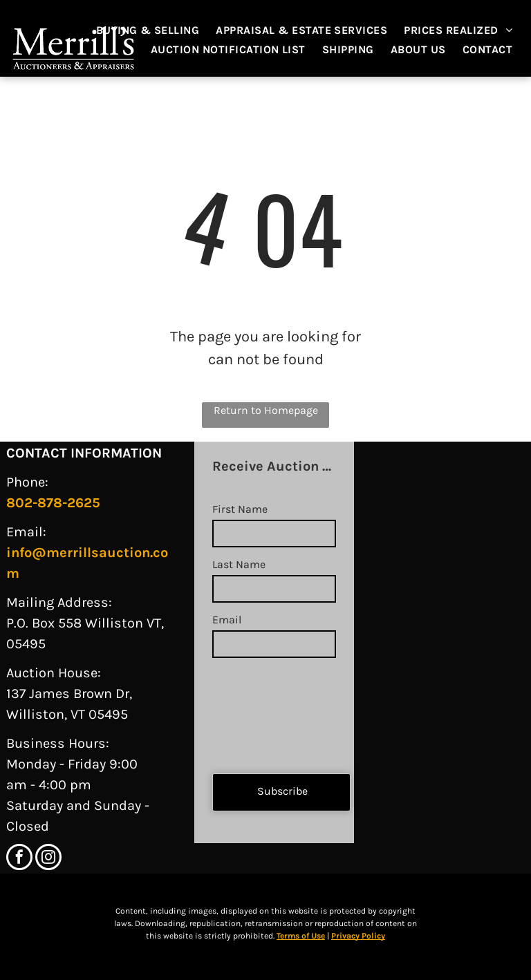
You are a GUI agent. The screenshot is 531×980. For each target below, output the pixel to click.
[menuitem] (155, 30)
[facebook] (19, 859)
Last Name (239, 564)
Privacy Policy (358, 936)
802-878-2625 (53, 503)
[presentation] (269, 710)
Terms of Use (301, 936)
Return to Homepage (266, 410)
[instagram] (48, 859)
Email (227, 620)
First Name (240, 509)
